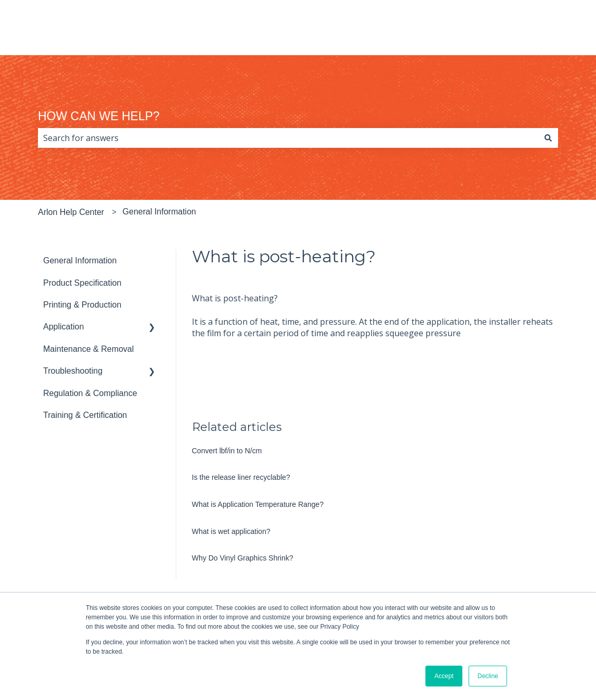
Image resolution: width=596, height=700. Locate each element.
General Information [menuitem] (80, 260)
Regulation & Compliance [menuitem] (90, 393)
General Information (159, 212)
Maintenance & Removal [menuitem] (88, 349)
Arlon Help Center (71, 212)
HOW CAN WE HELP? (99, 116)
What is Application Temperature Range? (258, 504)
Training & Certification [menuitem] (85, 415)
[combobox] (288, 138)
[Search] (548, 138)
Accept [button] (444, 676)
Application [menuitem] (63, 327)
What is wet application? (231, 531)
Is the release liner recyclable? (241, 477)
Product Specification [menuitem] (82, 283)
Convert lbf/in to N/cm (227, 451)
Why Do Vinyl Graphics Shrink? (243, 558)
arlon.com (547, 32)
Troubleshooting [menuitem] (73, 371)
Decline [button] (488, 676)
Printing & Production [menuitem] (82, 305)
